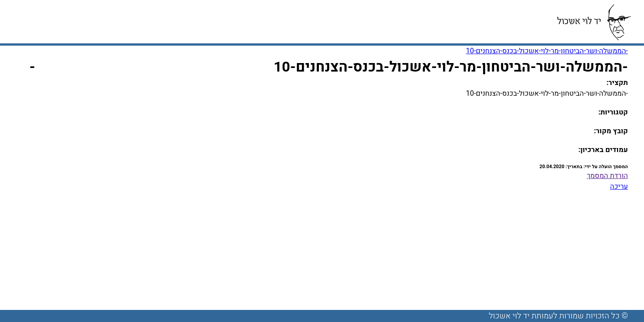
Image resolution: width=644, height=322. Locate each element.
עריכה (619, 186)
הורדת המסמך (607, 176)
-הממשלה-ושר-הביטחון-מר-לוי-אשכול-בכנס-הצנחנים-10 (547, 51)
